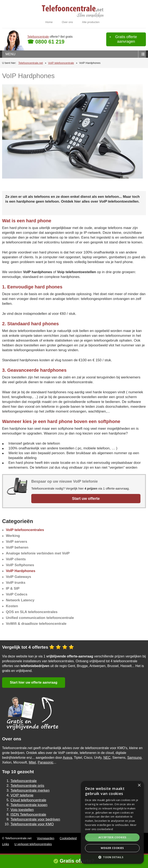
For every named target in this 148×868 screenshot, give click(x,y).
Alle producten (91, 22)
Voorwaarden (46, 838)
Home (49, 22)
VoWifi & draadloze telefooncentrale (36, 624)
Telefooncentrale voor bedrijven (35, 819)
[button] (112, 857)
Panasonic (46, 762)
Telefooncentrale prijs (27, 786)
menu (10, 54)
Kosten (12, 606)
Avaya (67, 758)
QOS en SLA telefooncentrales (32, 612)
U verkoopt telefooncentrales (33, 844)
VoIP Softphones (20, 565)
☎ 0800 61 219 (46, 42)
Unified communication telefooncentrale (40, 618)
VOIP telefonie (22, 795)
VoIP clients (16, 559)
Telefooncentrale (38, 37)
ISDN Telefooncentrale (28, 815)
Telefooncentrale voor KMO (32, 824)
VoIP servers (16, 542)
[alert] (112, 822)
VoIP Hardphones (21, 571)
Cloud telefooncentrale (28, 800)
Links (6, 844)
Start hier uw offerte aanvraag (34, 682)
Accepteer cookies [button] (112, 837)
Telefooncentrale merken (30, 790)
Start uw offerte (86, 499)
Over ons (67, 22)
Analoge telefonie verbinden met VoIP (38, 553)
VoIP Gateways (18, 577)
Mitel (32, 762)
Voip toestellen (22, 810)
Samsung (134, 758)
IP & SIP (13, 588)
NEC (107, 758)
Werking (13, 536)
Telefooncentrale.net (31, 63)
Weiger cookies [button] (112, 848)
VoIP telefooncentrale (61, 63)
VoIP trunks (16, 583)
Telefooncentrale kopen (29, 805)
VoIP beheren (17, 547)
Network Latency (20, 600)
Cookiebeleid (68, 838)
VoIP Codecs (17, 594)
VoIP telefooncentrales (25, 530)
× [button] (139, 785)
